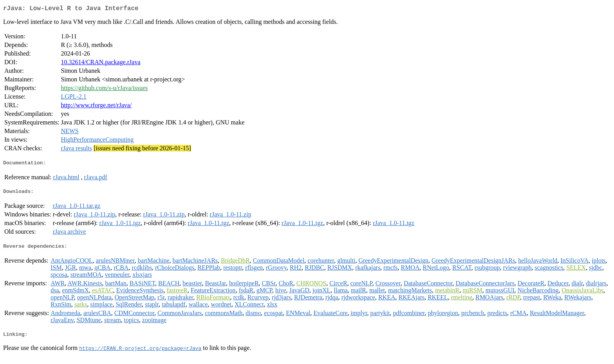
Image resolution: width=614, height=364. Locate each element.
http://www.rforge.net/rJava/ (96, 107)
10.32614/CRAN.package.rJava (100, 64)
